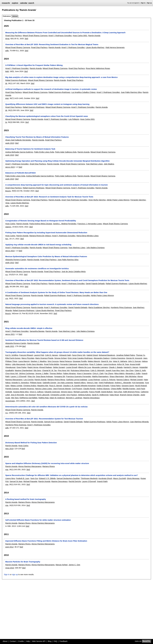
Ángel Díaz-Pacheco (13, 36)
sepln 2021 (10, 346)
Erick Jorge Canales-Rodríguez (80, 358)
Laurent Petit (39, 355)
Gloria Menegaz (133, 478)
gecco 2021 (10, 334)
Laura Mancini (24, 361)
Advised (15, 16)
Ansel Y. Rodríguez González (60, 36)
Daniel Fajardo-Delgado (95, 284)
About (5, 641)
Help (28, 641)
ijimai (7, 39)
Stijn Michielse (131, 376)
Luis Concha (28, 380)
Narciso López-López (44, 389)
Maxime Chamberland (24, 370)
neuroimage (10, 401)
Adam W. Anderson (57, 398)
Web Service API (39, 641)
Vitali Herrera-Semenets (115, 47)
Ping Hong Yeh (64, 370)
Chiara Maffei (116, 389)
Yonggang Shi (60, 376)
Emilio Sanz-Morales (35, 364)
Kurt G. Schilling (12, 355)
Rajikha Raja (44, 398)
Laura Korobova (110, 364)
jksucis (8, 191)
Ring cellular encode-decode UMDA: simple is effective (29, 328)
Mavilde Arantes (129, 389)
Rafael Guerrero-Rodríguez (59, 92)
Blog (50, 641)
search (31, 3)
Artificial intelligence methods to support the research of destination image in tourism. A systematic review (51, 89)
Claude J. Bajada (116, 367)
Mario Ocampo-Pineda (44, 358)
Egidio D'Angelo (103, 386)
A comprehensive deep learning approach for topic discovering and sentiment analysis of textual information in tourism (56, 185)
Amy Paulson (72, 395)
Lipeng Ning (10, 478)
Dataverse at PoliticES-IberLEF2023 (20, 173)
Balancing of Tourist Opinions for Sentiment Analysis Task (30, 149)
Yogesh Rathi (102, 481)
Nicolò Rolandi (141, 386)
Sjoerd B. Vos (106, 361)
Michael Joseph (136, 380)
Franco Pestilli (94, 392)
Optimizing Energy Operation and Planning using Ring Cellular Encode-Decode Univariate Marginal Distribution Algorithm (57, 161)
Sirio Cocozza (53, 361)
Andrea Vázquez (103, 389)
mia (7, 470)
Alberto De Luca (85, 367)
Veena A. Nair (92, 383)
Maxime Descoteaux (91, 398)
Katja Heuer (114, 395)
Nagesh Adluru (80, 383)
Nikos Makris (119, 373)
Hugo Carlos (10, 224)
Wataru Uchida (16, 386)
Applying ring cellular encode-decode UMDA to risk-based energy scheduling (38, 245)
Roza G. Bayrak (56, 386)
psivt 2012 (9, 547)
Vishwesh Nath (65, 355)
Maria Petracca (66, 361)
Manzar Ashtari (62, 565)
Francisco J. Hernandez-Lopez (90, 224)
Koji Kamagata (138, 383)
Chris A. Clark (98, 373)
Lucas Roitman (94, 380)
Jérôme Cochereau (27, 373)
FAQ (55, 641)
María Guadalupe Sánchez (99, 307)
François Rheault (26, 355)
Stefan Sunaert (59, 367)
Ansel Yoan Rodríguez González (74, 200)
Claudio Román (89, 389)
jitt (6, 83)
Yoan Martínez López (94, 164)
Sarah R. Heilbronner (100, 395)
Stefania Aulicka (84, 395)
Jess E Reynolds (17, 395)
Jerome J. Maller (42, 373)
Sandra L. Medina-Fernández (65, 224)
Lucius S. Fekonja (108, 380)
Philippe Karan (36, 383)
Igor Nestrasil (30, 395)
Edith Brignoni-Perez (131, 392)
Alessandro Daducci (102, 358)
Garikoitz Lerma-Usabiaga (77, 380)
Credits (21, 641)
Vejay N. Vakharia (120, 361)
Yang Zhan (118, 392)
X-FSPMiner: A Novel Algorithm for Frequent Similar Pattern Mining (34, 65)
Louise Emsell (72, 367)
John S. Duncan (134, 361)
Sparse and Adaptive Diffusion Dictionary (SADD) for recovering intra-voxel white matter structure (47, 463)
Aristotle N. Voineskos (20, 383)
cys (7, 298)
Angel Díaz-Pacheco (48, 260)
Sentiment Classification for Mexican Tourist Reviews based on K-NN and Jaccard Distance (44, 340)
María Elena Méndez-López (88, 236)
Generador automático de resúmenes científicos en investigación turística (37, 269)
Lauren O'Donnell (89, 481)
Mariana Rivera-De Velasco (40, 236)
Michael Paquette (30, 481)
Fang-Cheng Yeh (79, 355)
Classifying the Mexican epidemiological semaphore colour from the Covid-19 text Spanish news (47, 116)
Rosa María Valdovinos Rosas (98, 68)
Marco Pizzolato (28, 358)
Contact (13, 641)
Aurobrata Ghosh (105, 478)
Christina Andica (30, 386)
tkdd (7, 71)
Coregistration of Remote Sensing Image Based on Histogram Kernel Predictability (41, 221)
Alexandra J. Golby (133, 373)
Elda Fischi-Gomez (13, 358)
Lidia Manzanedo (19, 364)
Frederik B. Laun (22, 478)
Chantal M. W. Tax (50, 370)
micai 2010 (10, 568)
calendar (24, 3)
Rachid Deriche (75, 481)
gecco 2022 (10, 251)
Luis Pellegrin (74, 119)
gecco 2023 (10, 167)
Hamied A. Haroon (131, 367)
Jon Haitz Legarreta (65, 383)
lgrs (7, 239)
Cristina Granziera (118, 358)
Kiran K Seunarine (84, 373)
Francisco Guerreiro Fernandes (79, 376)
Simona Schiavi (60, 358)
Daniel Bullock (107, 392)
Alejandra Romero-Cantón (16, 260)
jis (6, 122)
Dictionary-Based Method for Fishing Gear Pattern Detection (31, 443)
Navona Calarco (123, 380)
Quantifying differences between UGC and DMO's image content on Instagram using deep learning (47, 104)
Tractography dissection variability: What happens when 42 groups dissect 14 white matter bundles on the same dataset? (57, 352)
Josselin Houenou (27, 389)
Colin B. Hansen (51, 355)
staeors (8, 227)
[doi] (26, 39)
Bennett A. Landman (74, 398)
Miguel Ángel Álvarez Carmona (35, 36)
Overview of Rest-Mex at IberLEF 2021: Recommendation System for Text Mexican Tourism (44, 419)
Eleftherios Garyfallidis (28, 398)
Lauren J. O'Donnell (18, 376)
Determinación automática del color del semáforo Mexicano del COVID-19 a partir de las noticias (46, 407)
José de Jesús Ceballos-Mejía (73, 272)
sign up (15, 574)
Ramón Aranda (94, 36)
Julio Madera (109, 164)
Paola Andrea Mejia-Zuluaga (41, 224)
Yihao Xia (31, 376)
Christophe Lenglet (58, 395)
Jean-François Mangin (62, 389)
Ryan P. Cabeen (96, 364)
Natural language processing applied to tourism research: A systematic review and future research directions (52, 304)
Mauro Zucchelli (119, 478)
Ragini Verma (33, 367)
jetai (7, 98)
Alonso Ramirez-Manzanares (30, 466)
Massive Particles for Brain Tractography (23, 562)
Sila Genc (37, 370)
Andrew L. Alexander (123, 383)
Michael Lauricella (81, 392)
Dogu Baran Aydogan (45, 376)
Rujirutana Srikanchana (80, 370)
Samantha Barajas (37, 331)
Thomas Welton (56, 373)
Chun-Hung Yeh (12, 373)
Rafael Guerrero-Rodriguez (16, 80)
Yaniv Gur (34, 478)
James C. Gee (74, 565)
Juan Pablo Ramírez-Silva (131, 92)
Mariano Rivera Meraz (56, 380)
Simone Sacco (67, 392)
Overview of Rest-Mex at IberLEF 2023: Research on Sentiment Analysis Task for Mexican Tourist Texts (49, 197)
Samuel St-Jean (16, 481)
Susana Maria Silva (21, 392)
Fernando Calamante (69, 364)
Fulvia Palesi (115, 386)
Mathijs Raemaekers (100, 376)
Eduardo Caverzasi (52, 392)
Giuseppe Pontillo (80, 361)
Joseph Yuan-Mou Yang (115, 370)
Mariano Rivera (48, 466)
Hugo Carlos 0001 (80, 36)
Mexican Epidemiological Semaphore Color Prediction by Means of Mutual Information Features (46, 256)
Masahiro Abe (43, 386)
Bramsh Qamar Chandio (130, 395)
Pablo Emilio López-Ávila (44, 152)
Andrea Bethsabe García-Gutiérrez (19, 152)
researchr (6, 3)
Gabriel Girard (92, 355)
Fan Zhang (109, 373)
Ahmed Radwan (45, 367)
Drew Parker (22, 367)
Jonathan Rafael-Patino (125, 355)
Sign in (143, 3)
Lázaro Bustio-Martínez (95, 47)
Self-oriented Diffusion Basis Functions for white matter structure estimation (38, 520)
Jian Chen (130, 370)
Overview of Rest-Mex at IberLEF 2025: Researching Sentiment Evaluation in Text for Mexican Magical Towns (52, 44)
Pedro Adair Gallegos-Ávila (66, 152)
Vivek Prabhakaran (106, 383)
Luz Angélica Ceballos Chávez (83, 92)
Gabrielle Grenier (49, 383)
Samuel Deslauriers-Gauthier (68, 478)
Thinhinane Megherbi (89, 478)
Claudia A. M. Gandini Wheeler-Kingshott (79, 386)
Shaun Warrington (117, 376)
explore (15, 3)
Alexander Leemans (100, 367)
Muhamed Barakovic (107, 355)
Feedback (63, 641)
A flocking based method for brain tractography (26, 499)
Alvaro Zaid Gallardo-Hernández (18, 140)
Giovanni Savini (128, 386)
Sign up (149, 3)
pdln (7, 51)
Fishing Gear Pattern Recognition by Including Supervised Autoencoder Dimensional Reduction (46, 233)
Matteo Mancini (94, 361)
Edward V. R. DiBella (47, 478)
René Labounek (43, 395)
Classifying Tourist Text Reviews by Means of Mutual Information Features (37, 137)
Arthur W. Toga (123, 364)
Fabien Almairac (69, 373)
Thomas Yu (141, 355)
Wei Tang (15, 398)
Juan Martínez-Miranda (139, 422)
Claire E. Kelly (140, 370)
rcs (6, 275)
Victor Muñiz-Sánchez (97, 200)
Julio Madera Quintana (95, 248)
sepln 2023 (10, 143)
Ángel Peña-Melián (52, 364)
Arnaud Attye (83, 364)
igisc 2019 (9, 449)
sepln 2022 (10, 263)
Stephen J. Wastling (39, 361)
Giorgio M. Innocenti (134, 358)
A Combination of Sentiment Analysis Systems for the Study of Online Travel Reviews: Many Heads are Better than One (56, 292)
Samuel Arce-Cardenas (53, 422)
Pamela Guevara (12, 389)
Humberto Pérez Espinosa (121, 307)
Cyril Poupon (77, 389)
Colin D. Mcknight (97, 370)
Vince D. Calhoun (37, 392)
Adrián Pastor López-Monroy (118, 200)
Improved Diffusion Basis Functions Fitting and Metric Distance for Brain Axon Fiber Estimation (46, 541)
